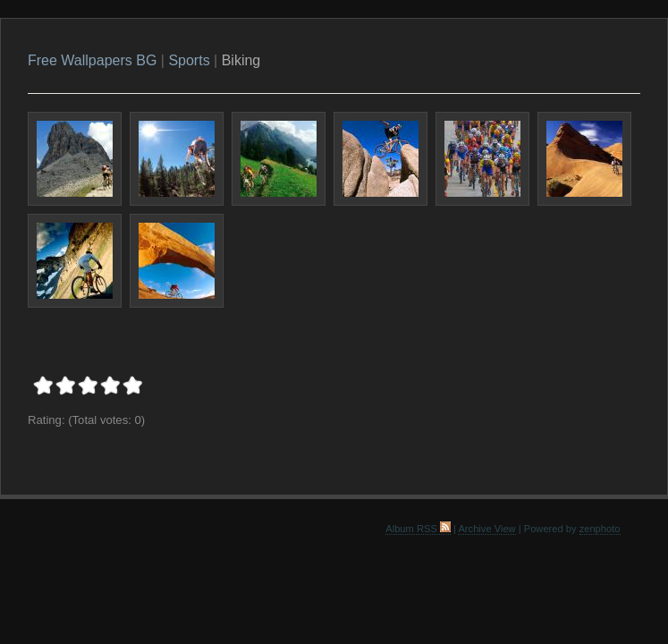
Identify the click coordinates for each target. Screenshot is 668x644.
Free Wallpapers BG (92, 60)
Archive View (486, 529)
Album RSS (418, 529)
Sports (189, 60)
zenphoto (600, 529)
